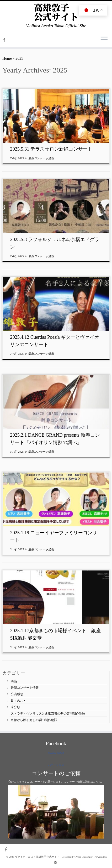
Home (7, 58)
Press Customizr (84, 857)
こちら (97, 782)
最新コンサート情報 (41, 158)
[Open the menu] (104, 38)
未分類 (15, 707)
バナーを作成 (56, 765)
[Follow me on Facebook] (5, 40)
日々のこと (19, 701)
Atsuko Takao (56, 753)
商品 (14, 681)
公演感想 (17, 694)
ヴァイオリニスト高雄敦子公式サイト (37, 857)
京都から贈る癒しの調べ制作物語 (34, 720)
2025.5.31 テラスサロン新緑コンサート (51, 149)
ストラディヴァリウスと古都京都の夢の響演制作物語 (48, 713)
